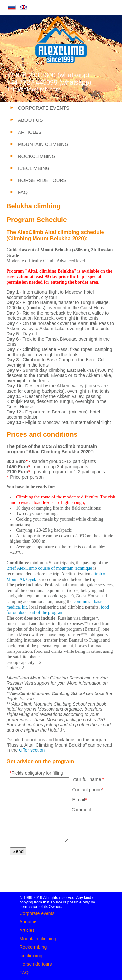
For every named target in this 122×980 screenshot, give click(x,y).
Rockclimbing (33, 947)
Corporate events (37, 913)
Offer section (32, 750)
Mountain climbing (38, 939)
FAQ (24, 973)
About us (28, 922)
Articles (27, 930)
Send (18, 851)
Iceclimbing (31, 956)
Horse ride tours (36, 964)
